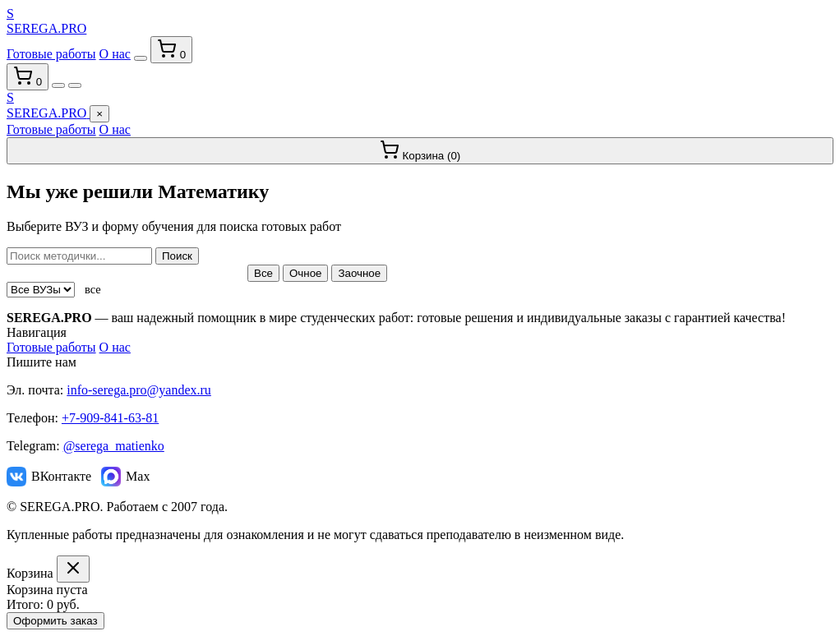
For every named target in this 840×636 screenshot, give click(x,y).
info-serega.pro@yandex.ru (139, 390)
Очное (306, 273)
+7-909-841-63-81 (110, 418)
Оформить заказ (55, 621)
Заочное (359, 273)
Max (125, 477)
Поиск (177, 256)
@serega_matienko (114, 446)
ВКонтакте (49, 477)
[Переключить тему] (141, 58)
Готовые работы (51, 54)
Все (263, 273)
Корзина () (420, 151)
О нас (115, 54)
